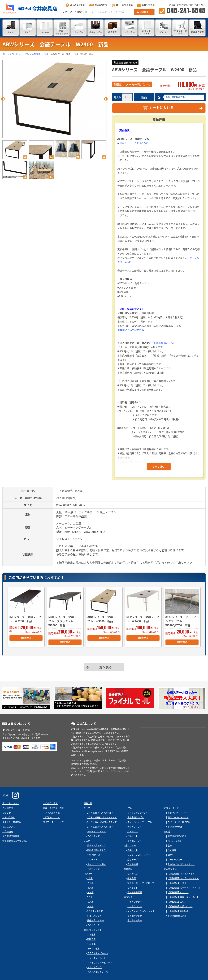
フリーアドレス (94, 860)
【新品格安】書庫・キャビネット (183, 897)
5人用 (90, 897)
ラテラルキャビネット (98, 953)
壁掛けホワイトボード (178, 813)
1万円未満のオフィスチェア (100, 813)
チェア (87, 808)
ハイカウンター (135, 902)
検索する (144, 12)
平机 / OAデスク (95, 855)
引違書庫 (91, 944)
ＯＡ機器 (172, 850)
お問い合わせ (146, 5)
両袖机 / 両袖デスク (96, 850)
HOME (5, 795)
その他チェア (93, 836)
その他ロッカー (94, 925)
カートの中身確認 (122, 5)
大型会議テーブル (40, 54)
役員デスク (133, 874)
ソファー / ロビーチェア (139, 855)
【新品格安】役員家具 (178, 911)
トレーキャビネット (97, 958)
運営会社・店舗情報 (12, 822)
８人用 (90, 906)
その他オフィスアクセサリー (181, 864)
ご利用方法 (8, 808)
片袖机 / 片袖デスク (96, 846)
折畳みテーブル (135, 827)
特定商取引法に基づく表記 (15, 841)
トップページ (12, 54)
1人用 (90, 878)
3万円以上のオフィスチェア (100, 827)
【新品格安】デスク (177, 883)
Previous (3, 99)
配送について (98, 5)
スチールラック (94, 967)
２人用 (90, 883)
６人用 (90, 902)
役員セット (133, 888)
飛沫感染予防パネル (177, 836)
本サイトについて (11, 803)
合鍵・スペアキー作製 (53, 808)
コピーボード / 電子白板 (179, 822)
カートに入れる (158, 108)
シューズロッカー (95, 916)
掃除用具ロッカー (96, 920)
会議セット (133, 836)
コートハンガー (175, 860)
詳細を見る (26, 638)
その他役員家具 (135, 892)
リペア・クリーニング (53, 822)
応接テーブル (134, 860)
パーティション (175, 841)
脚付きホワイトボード (178, 817)
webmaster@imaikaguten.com (88, 751)
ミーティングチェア (96, 831)
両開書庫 (91, 939)
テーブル (25, 54)
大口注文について (51, 817)
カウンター (129, 897)
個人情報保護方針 (11, 836)
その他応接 (133, 864)
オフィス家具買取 (51, 813)
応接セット (133, 850)
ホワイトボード (171, 808)
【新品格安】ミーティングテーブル (184, 888)
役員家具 (128, 869)
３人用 (90, 888)
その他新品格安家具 (177, 916)
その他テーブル (135, 841)
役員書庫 (132, 878)
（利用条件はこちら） (163, 343)
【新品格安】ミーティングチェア (183, 878)
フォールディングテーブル (140, 822)
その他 (167, 831)
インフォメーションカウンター (142, 911)
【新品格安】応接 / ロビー (180, 906)
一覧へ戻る (104, 667)
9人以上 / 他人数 (95, 911)
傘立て (171, 855)
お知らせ (7, 813)
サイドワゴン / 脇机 (96, 864)
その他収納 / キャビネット (100, 972)
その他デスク (93, 869)
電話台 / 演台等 (135, 920)
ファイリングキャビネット (100, 963)
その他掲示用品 (175, 827)
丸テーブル (133, 831)
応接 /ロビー (130, 846)
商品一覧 (88, 803)
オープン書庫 (93, 949)
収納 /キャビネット (93, 930)
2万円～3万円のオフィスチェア (102, 822)
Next (106, 99)
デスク (87, 841)
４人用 (90, 892)
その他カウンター (136, 916)
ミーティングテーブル (138, 813)
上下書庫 (91, 935)
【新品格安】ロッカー (178, 892)
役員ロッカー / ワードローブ (141, 883)
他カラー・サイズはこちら (134, 143)
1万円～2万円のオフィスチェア (102, 817)
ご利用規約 (8, 831)
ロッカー (88, 874)
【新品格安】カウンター (179, 902)
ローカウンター (135, 906)
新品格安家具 (170, 869)
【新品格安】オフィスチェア (181, 874)
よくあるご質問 (75, 5)
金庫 (170, 846)
